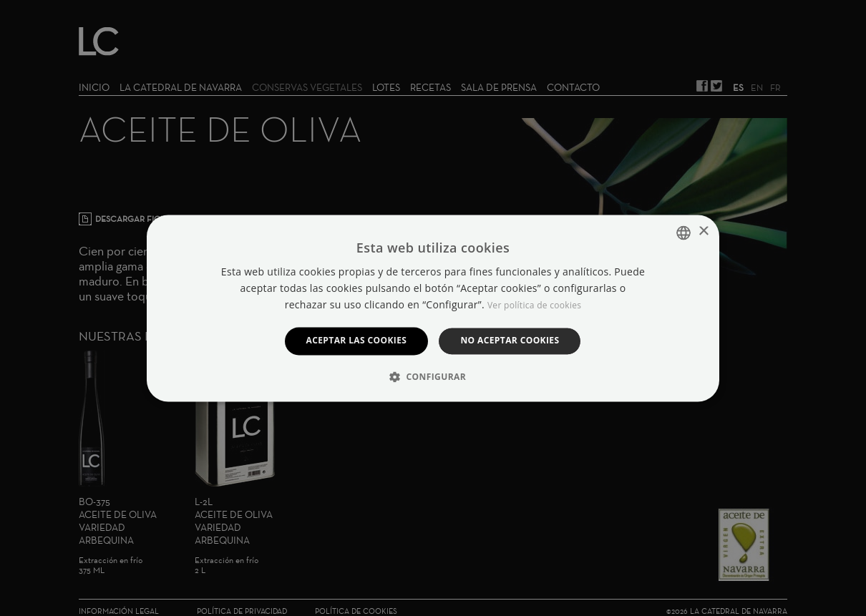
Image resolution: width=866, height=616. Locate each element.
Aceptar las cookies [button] (357, 341)
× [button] (703, 231)
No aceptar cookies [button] (510, 341)
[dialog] (433, 308)
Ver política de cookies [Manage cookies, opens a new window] (534, 306)
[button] (433, 376)
